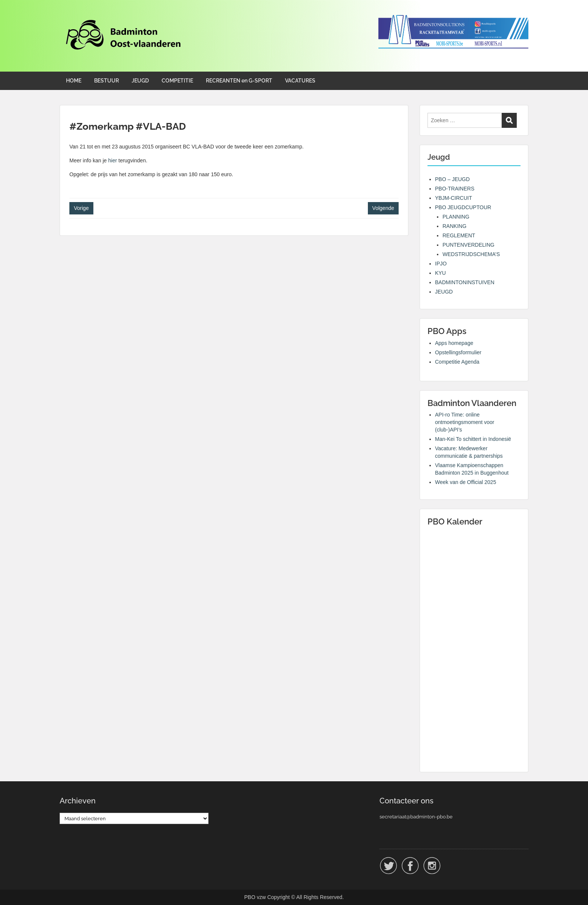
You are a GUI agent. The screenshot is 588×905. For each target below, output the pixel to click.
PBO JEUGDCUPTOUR (463, 207)
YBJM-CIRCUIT (454, 198)
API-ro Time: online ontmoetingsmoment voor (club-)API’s (465, 422)
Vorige (81, 208)
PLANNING (456, 217)
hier (113, 160)
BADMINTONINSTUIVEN (465, 282)
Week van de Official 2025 (466, 482)
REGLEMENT (459, 235)
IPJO (441, 264)
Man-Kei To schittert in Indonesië (473, 439)
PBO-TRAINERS (455, 189)
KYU (440, 273)
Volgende (383, 208)
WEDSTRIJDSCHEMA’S (471, 254)
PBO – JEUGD (452, 179)
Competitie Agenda (457, 362)
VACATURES (300, 81)
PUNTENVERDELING (468, 245)
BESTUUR (106, 81)
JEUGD (140, 81)
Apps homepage (454, 343)
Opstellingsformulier (458, 352)
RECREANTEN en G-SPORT (239, 81)
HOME (74, 81)
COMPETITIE (177, 81)
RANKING (454, 226)
